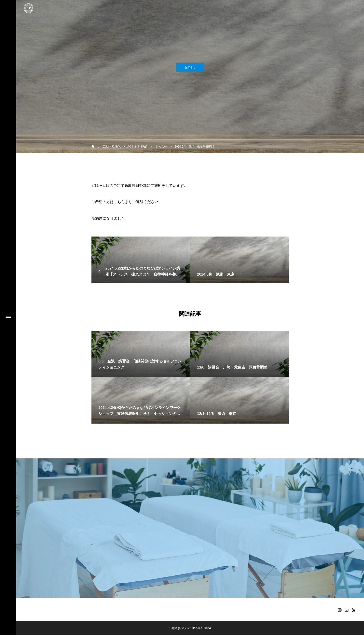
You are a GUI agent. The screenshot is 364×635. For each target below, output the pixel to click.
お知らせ (190, 69)
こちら (119, 202)
